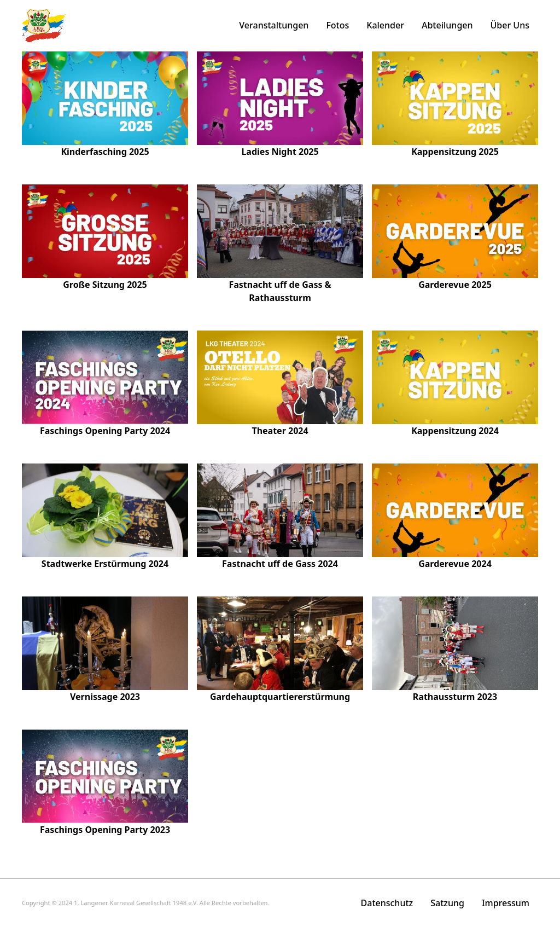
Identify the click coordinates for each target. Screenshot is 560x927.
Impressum (506, 903)
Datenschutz (387, 903)
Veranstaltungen (274, 25)
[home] (44, 25)
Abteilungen (447, 25)
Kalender (385, 25)
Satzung (447, 903)
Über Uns (510, 25)
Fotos (337, 25)
